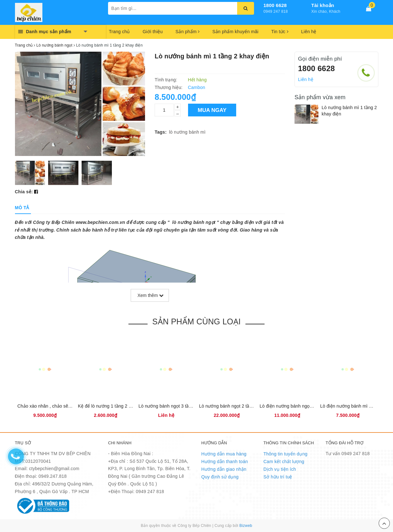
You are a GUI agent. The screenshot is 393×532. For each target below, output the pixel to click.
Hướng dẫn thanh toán (225, 462)
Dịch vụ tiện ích (280, 469)
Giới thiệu (153, 32)
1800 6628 (275, 5)
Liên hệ (309, 32)
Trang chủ (120, 32)
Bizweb (246, 526)
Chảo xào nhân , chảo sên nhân (50, 406)
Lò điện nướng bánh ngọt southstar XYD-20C (306, 406)
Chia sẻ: (24, 192)
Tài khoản (323, 5)
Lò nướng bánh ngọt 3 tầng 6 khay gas (178, 406)
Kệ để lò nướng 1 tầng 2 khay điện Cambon (122, 406)
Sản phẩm (188, 32)
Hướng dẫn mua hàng (224, 454)
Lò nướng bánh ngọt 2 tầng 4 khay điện (239, 406)
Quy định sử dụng (220, 477)
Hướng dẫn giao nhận (224, 469)
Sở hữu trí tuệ (278, 477)
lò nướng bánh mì (187, 132)
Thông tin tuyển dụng (286, 454)
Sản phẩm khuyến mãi (235, 32)
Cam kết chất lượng (284, 462)
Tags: (161, 132)
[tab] (22, 208)
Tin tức (280, 32)
